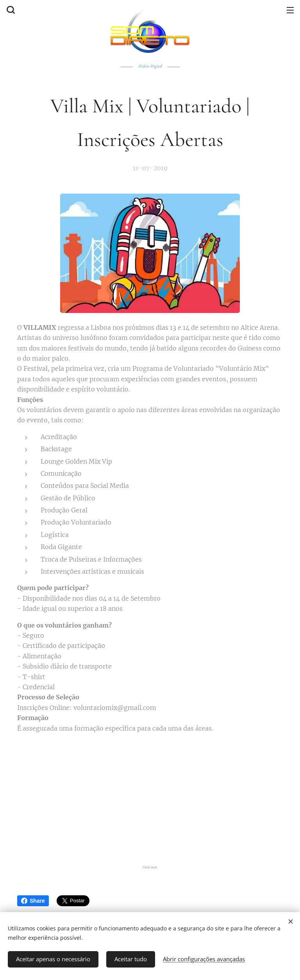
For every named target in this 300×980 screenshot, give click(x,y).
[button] (10, 10)
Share (33, 901)
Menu (290, 10)
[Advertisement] (155, 797)
